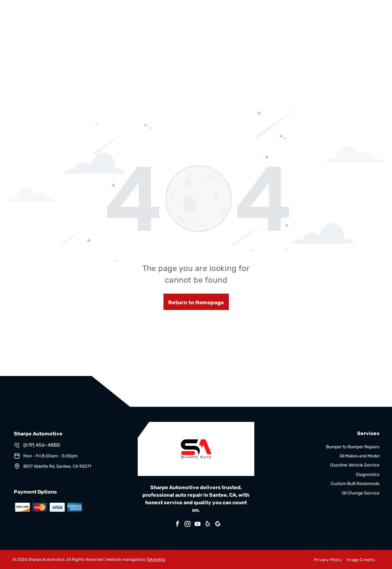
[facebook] (178, 525)
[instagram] (188, 525)
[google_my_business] (218, 525)
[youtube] (198, 525)
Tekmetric (156, 559)
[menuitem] (325, 560)
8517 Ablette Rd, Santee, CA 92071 (57, 466)
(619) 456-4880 (42, 445)
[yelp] (208, 525)
